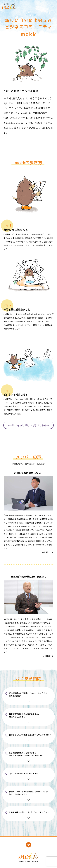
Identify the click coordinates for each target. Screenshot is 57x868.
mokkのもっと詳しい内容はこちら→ (28, 425)
